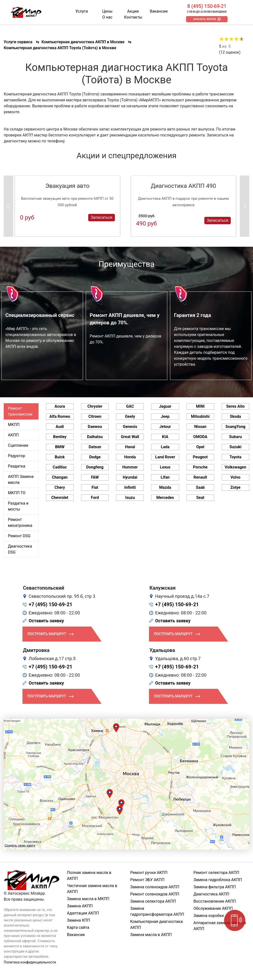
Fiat (95, 487)
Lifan (165, 477)
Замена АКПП (80, 906)
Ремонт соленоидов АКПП (155, 894)
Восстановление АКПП (215, 901)
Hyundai (130, 477)
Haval (130, 447)
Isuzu (130, 498)
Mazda (165, 487)
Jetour (165, 427)
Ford (95, 498)
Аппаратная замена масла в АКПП (220, 926)
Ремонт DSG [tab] (19, 536)
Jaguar (165, 406)
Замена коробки (209, 916)
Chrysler (95, 406)
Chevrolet (60, 498)
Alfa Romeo (60, 416)
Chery (60, 487)
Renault (200, 477)
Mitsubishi (200, 416)
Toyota (235, 457)
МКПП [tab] (14, 425)
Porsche (200, 467)
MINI (200, 406)
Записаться (101, 217)
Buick (60, 457)
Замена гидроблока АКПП (218, 880)
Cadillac (60, 467)
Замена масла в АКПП (151, 935)
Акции (133, 11)
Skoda (235, 416)
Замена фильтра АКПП (215, 887)
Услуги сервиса (18, 42)
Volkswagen (235, 467)
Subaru (235, 437)
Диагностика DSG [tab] (20, 549)
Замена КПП (79, 920)
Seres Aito (235, 406)
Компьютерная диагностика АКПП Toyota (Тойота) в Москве (60, 48)
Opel (200, 447)
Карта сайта (78, 927)
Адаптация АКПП (83, 913)
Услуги (82, 11)
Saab (200, 487)
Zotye (236, 487)
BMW (60, 447)
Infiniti (130, 487)
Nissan (200, 427)
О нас (107, 17)
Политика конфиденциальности (30, 962)
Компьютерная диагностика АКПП (157, 924)
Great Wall (130, 437)
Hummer (130, 467)
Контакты (133, 17)
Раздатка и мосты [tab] (18, 506)
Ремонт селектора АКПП (216, 873)
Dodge (95, 457)
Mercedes (165, 498)
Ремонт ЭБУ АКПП (147, 880)
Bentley (60, 437)
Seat (200, 498)
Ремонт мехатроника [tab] (20, 523)
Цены (107, 11)
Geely (130, 416)
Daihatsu (95, 437)
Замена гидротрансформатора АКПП (157, 911)
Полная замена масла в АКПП (89, 876)
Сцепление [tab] (18, 445)
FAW (95, 477)
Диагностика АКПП (211, 894)
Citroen (95, 416)
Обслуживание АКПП (213, 908)
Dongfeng (95, 467)
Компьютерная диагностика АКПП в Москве (83, 42)
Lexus (165, 467)
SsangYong (235, 427)
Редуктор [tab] (17, 456)
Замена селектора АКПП (153, 901)
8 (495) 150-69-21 (207, 6)
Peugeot (200, 457)
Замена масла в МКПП (88, 899)
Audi (60, 427)
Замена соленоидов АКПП (155, 887)
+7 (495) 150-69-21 (51, 604)
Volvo (235, 477)
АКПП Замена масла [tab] (21, 479)
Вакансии (159, 11)
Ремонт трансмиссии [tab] (20, 411)
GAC (130, 406)
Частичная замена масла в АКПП (92, 889)
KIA (165, 437)
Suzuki (236, 447)
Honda (130, 457)
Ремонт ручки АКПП (149, 873)
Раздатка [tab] (17, 466)
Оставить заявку (46, 621)
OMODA (200, 437)
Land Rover (165, 457)
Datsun (95, 447)
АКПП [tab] (13, 435)
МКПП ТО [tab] (17, 493)
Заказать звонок (204, 19)
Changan (60, 477)
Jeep (165, 416)
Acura (60, 406)
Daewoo (95, 427)
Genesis (130, 427)
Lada (165, 447)
